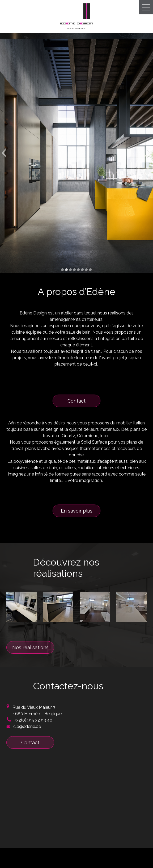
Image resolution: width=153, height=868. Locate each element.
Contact (76, 401)
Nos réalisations (30, 647)
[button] (4, 153)
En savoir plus (77, 511)
